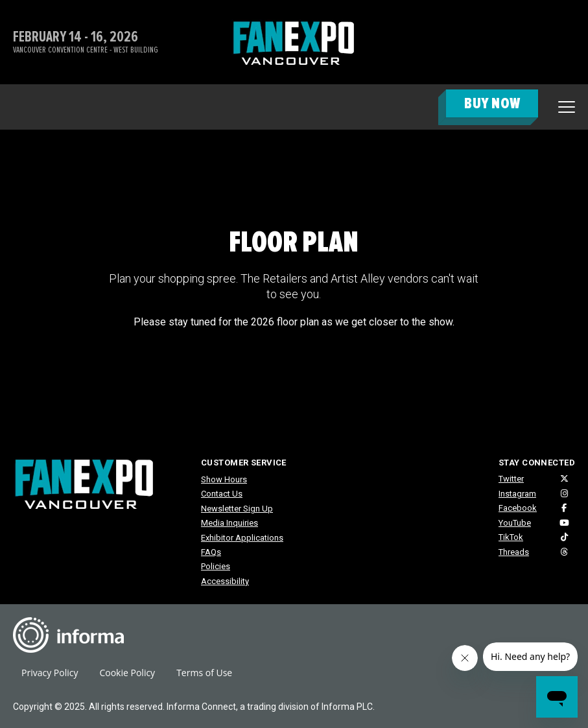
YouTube (515, 523)
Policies (216, 566)
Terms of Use (204, 673)
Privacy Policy (50, 673)
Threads (514, 552)
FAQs (211, 552)
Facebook (518, 508)
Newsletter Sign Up (237, 509)
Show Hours (224, 479)
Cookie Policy (127, 673)
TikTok (511, 537)
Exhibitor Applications (242, 538)
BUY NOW (492, 103)
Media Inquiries (229, 523)
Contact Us (222, 494)
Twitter (511, 479)
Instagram (517, 494)
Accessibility (225, 581)
